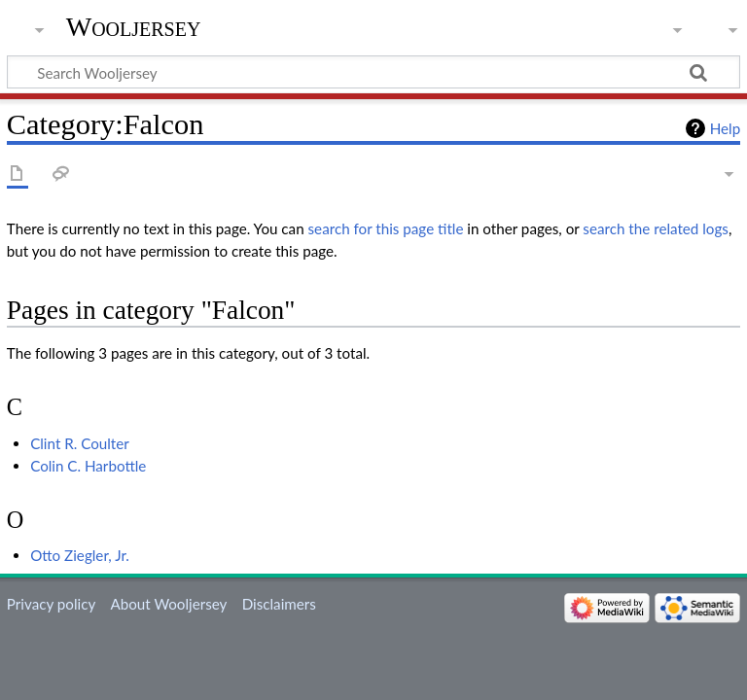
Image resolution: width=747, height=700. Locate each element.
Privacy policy (51, 604)
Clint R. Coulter (80, 443)
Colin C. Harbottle (88, 466)
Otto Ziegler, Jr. (80, 555)
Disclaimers (279, 604)
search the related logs (656, 228)
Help (725, 128)
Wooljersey (134, 27)
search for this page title (386, 228)
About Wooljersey (168, 604)
